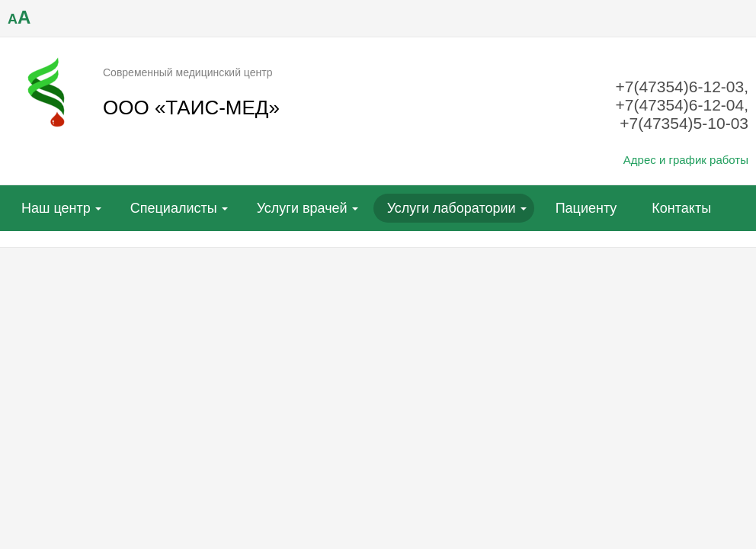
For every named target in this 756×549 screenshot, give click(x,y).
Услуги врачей (302, 208)
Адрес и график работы (686, 160)
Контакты (681, 208)
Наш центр (56, 208)
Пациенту (586, 208)
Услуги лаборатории (452, 208)
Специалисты (174, 208)
